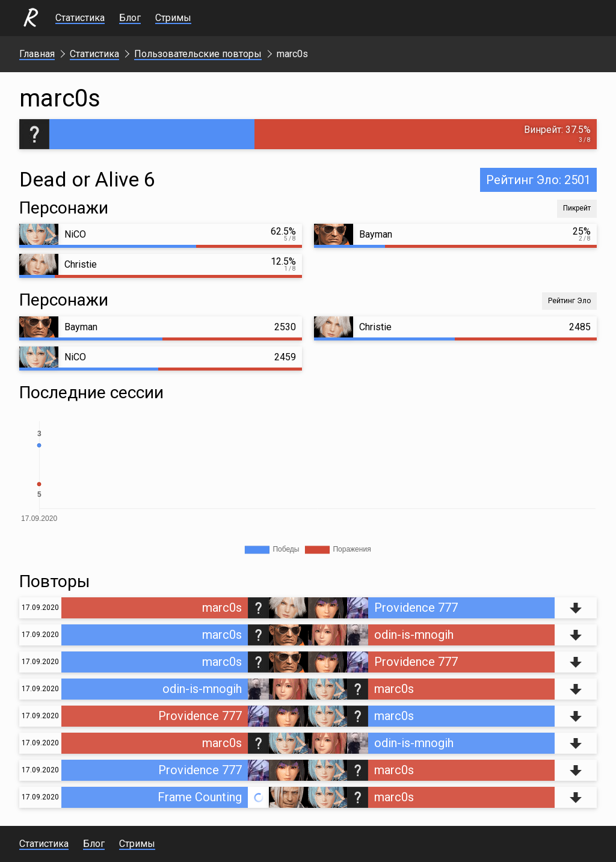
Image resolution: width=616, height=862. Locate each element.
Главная (37, 54)
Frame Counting (200, 797)
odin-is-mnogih (414, 635)
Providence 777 (416, 608)
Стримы (173, 18)
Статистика (80, 18)
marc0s (222, 608)
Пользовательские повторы (198, 54)
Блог (130, 18)
